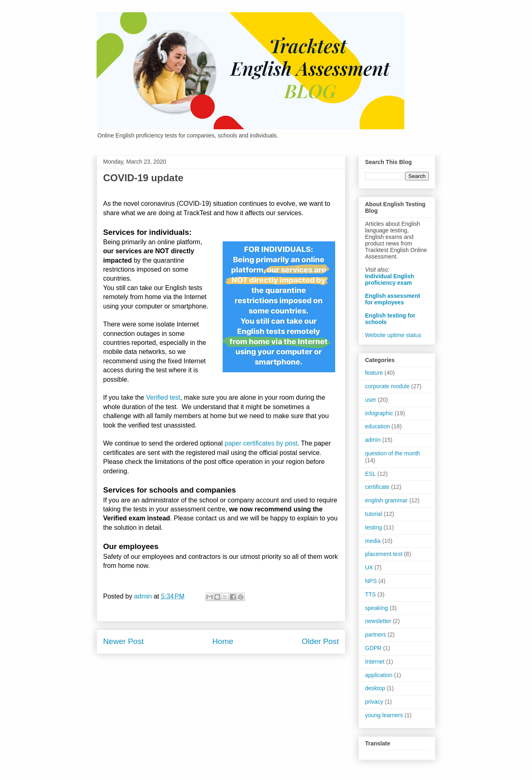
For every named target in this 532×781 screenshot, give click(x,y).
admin (373, 440)
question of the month (393, 453)
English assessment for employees (393, 299)
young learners (384, 715)
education (378, 426)
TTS (370, 594)
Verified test (163, 397)
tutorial (374, 514)
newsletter (378, 621)
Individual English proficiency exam (390, 279)
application (379, 675)
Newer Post (123, 641)
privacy (374, 702)
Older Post (320, 641)
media (373, 541)
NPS (371, 581)
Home (223, 641)
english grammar (386, 500)
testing (373, 527)
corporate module (387, 386)
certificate (377, 487)
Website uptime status (393, 335)
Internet (375, 662)
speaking (376, 608)
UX (369, 567)
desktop (375, 688)
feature (374, 373)
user (371, 400)
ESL (370, 474)
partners (375, 635)
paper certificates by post (261, 443)
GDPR (373, 648)
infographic (379, 413)
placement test (384, 554)
